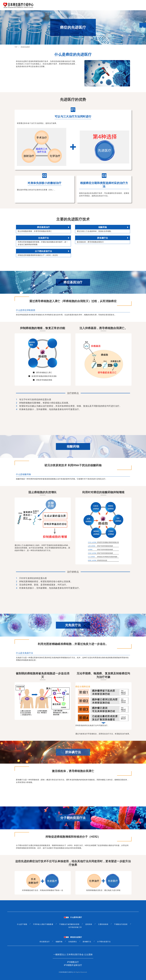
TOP (16, 47)
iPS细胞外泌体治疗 (73, 965)
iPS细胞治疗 (73, 962)
